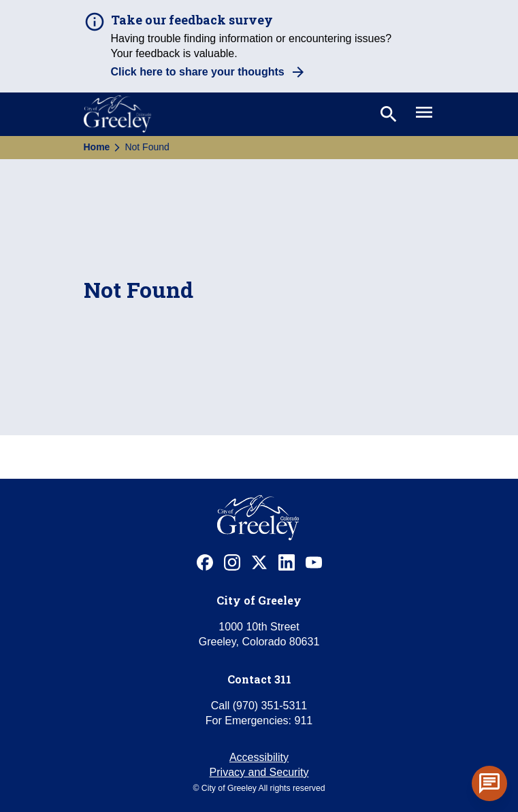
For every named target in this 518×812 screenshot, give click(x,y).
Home (97, 147)
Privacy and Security (259, 772)
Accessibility (259, 757)
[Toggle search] (387, 114)
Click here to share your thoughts (198, 72)
